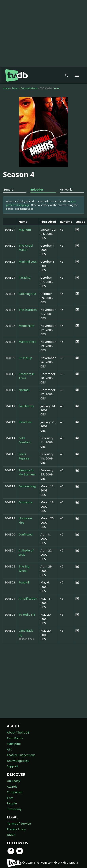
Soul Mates (26, 406)
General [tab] (9, 189)
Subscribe (14, 744)
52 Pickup (25, 358)
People (12, 803)
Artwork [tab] (66, 189)
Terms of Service (19, 823)
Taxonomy (14, 809)
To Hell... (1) (27, 614)
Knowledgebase (18, 761)
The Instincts (28, 310)
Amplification (28, 598)
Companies (15, 792)
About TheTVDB (18, 732)
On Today (14, 781)
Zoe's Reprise (24, 456)
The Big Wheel (24, 568)
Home (6, 88)
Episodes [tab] (37, 189)
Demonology (28, 486)
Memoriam (26, 326)
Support (13, 766)
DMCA (11, 835)
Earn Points (15, 738)
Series (15, 88)
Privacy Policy (16, 829)
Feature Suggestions (21, 755)
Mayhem (25, 229)
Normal (24, 390)
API (9, 749)
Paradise (25, 277)
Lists (10, 798)
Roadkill (24, 582)
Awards (12, 786)
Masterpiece (27, 342)
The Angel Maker (26, 248)
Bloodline (25, 422)
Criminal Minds (29, 88)
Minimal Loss (28, 261)
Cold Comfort (24, 440)
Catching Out (27, 294)
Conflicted (26, 534)
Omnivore (26, 502)
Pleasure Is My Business (27, 472)
